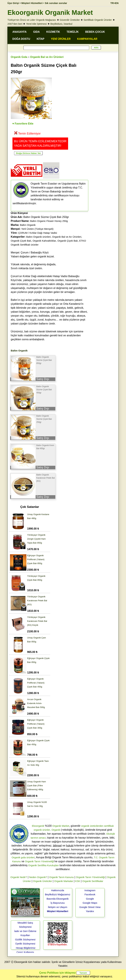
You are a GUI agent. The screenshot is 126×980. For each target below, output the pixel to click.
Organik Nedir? (19, 877)
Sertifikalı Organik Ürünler (98, 20)
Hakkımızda (58, 890)
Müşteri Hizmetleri (58, 911)
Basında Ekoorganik (58, 899)
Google (90, 899)
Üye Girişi (13, 3)
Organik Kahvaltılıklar (44, 241)
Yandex (90, 911)
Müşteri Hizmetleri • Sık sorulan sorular (44, 3)
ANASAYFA (20, 32)
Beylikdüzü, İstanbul (61, 24)
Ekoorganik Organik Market (50, 12)
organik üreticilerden (92, 826)
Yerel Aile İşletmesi (36, 24)
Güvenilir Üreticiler (70, 20)
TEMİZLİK (73, 32)
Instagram (90, 890)
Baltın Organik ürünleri (38, 237)
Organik (56, 830)
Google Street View (90, 907)
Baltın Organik (28, 225)
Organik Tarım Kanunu (62, 877)
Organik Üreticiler (42, 881)
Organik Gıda (19, 57)
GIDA (36, 32)
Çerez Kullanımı (25, 952)
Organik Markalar (64, 881)
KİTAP (40, 39)
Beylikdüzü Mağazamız (58, 894)
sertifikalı (109, 826)
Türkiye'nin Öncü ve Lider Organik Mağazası (32, 20)
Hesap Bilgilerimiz (26, 948)
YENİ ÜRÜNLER (61, 39)
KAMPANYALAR (87, 39)
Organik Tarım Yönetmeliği (39, 861)
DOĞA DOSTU (21, 39)
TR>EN (115, 3)
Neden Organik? (38, 877)
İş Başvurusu (58, 903)
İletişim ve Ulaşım (58, 907)
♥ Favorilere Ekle (23, 124)
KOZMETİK (53, 32)
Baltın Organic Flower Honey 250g (49, 221)
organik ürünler (42, 830)
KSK (78, 881)
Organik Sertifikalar (93, 881)
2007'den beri (15, 24)
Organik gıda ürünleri (23, 857)
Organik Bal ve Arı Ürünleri (47, 57)
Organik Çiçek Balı (21, 241)
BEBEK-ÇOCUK (95, 32)
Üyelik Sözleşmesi (25, 944)
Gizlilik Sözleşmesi (25, 939)
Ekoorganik (38, 826)
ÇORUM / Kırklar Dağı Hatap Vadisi (38, 233)
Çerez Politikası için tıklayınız (57, 973)
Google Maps (90, 903)
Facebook (90, 894)
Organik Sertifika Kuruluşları (44, 865)
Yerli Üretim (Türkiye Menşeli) (37, 229)
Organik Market (61, 826)
